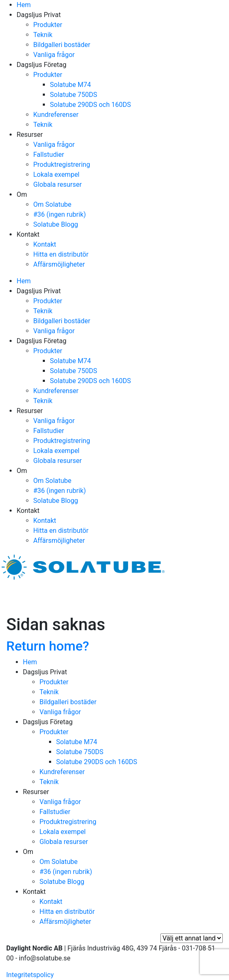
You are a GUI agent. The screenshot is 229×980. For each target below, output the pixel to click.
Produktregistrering (62, 165)
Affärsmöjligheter (59, 264)
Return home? (48, 646)
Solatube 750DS (74, 95)
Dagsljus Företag (42, 65)
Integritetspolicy (30, 975)
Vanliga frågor (54, 55)
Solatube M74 (70, 85)
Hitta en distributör (61, 254)
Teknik (43, 35)
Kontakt (28, 234)
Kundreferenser (56, 115)
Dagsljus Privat (39, 15)
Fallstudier (49, 155)
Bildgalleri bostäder (62, 45)
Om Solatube (52, 204)
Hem (24, 5)
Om (22, 194)
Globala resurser (58, 184)
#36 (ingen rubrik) (60, 214)
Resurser (30, 135)
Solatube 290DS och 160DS (90, 105)
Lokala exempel (56, 174)
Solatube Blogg (56, 224)
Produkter (48, 25)
